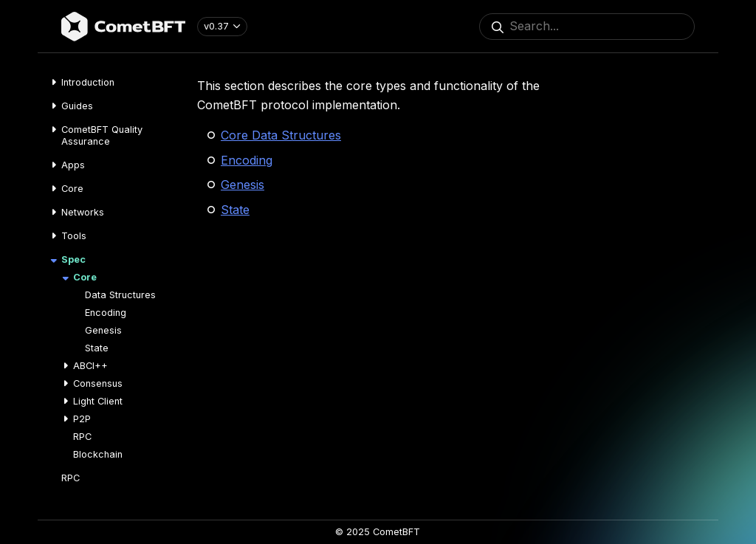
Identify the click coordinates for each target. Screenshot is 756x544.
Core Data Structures (281, 135)
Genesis (103, 330)
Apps (73, 165)
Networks (83, 212)
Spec (73, 259)
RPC (82, 437)
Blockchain (98, 454)
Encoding (106, 313)
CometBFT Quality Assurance (102, 135)
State (97, 348)
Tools (74, 236)
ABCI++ (90, 366)
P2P (82, 419)
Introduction (88, 82)
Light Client (98, 401)
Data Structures (120, 295)
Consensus (98, 383)
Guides (77, 106)
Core (72, 189)
